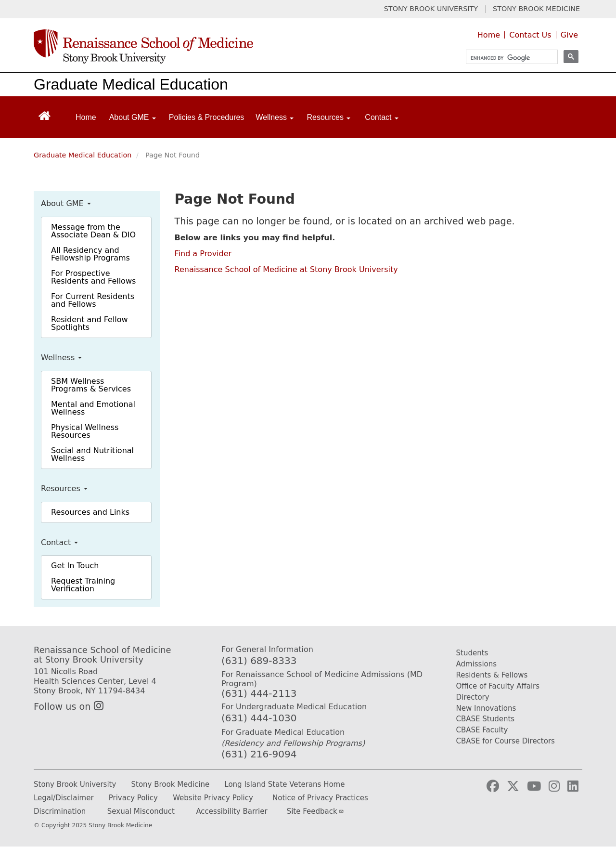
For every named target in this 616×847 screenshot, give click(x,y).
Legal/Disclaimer (64, 798)
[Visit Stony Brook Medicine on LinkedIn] (573, 786)
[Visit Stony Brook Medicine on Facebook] (493, 786)
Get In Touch (75, 566)
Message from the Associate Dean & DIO (93, 231)
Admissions (477, 664)
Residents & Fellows (492, 675)
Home (489, 35)
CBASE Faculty (482, 730)
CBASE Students (486, 719)
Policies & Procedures (207, 117)
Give (569, 35)
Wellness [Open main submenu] (275, 117)
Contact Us (530, 35)
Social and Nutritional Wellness (92, 454)
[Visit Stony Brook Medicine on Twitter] (513, 786)
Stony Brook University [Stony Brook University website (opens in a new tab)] (75, 784)
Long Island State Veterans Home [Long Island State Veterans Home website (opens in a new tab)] (284, 784)
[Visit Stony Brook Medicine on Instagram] (554, 786)
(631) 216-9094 (259, 754)
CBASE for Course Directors (506, 741)
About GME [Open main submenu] (133, 117)
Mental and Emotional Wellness (93, 408)
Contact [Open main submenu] (382, 117)
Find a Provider (203, 254)
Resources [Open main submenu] (328, 117)
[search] (507, 58)
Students (472, 653)
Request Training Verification (83, 585)
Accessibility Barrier (231, 811)
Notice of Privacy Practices (320, 798)
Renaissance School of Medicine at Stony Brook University (286, 269)
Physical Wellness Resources (85, 431)
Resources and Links (90, 512)
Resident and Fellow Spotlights (90, 323)
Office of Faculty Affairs (498, 686)
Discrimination (60, 811)
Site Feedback (315, 811)
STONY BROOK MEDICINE (536, 9)
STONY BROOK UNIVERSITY (431, 9)
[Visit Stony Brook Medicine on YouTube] (534, 786)
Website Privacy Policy (213, 798)
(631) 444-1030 (259, 718)
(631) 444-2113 (259, 693)
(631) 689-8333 (259, 661)
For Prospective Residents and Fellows (93, 277)
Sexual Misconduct (141, 811)
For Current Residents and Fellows (93, 300)
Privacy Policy (133, 798)
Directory (473, 697)
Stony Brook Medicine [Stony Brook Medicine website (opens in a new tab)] (171, 784)
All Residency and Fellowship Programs (90, 254)
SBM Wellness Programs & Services (91, 385)
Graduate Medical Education (131, 84)
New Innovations (486, 708)
